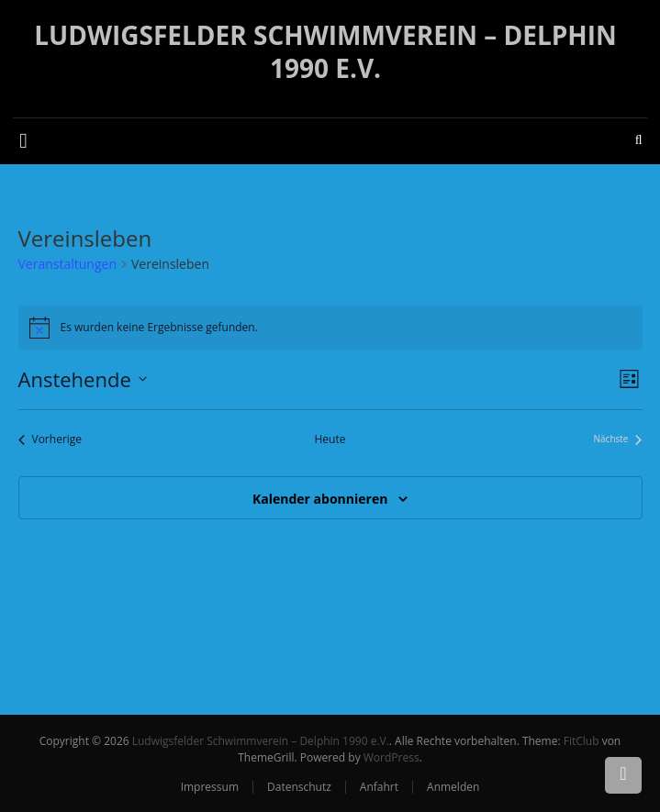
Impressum (210, 787)
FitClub (582, 741)
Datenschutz (299, 787)
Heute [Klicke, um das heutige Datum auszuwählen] (330, 439)
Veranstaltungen (67, 264)
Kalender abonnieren (320, 499)
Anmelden (453, 787)
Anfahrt (379, 787)
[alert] (330, 328)
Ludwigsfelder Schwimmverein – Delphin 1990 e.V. (325, 51)
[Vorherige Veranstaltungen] (50, 440)
